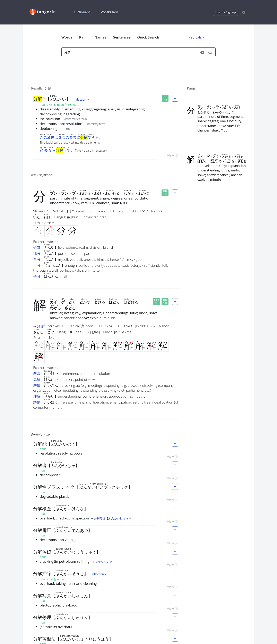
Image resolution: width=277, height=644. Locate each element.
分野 (37, 247)
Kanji (83, 37)
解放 (37, 402)
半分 (37, 276)
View (173, 155)
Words (67, 37)
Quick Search (148, 37)
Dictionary (82, 12)
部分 (37, 253)
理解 (37, 396)
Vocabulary (109, 12)
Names (100, 37)
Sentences (122, 37)
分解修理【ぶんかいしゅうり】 (114, 518)
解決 (37, 373)
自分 (37, 259)
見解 (37, 379)
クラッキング (104, 562)
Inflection (82, 99)
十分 (37, 265)
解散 (37, 385)
